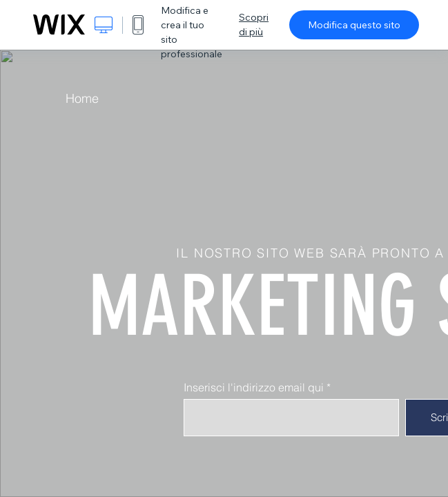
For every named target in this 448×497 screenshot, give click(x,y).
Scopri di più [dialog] (254, 25)
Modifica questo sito (354, 25)
